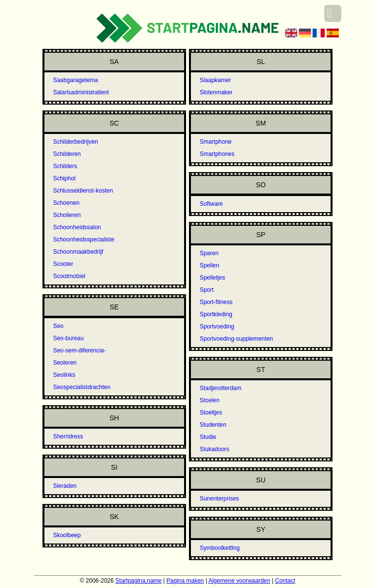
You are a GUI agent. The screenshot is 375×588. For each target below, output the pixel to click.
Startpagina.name (138, 581)
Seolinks (64, 375)
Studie (208, 437)
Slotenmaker (216, 92)
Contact (285, 581)
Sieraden (65, 486)
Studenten (213, 425)
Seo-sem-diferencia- (80, 350)
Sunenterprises (219, 499)
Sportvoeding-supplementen (236, 339)
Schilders (65, 166)
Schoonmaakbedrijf (78, 252)
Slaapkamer (215, 80)
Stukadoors (215, 449)
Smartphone (216, 142)
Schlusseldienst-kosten (83, 191)
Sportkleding (216, 314)
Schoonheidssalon (77, 227)
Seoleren (65, 363)
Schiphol (64, 178)
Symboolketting (220, 548)
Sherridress (68, 436)
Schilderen (67, 154)
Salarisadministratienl (81, 92)
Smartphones (217, 154)
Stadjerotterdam (220, 388)
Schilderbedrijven (76, 142)
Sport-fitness (216, 302)
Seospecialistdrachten (82, 387)
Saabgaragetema (76, 80)
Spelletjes (212, 278)
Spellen (209, 265)
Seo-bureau (69, 338)
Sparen (209, 253)
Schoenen (66, 203)
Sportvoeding (217, 327)
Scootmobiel (69, 276)
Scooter (63, 264)
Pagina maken (185, 581)
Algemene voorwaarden (240, 581)
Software (211, 204)
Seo (58, 326)
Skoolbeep (67, 535)
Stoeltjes (211, 413)
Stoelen (210, 400)
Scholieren (67, 215)
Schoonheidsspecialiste (84, 240)
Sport (207, 290)
